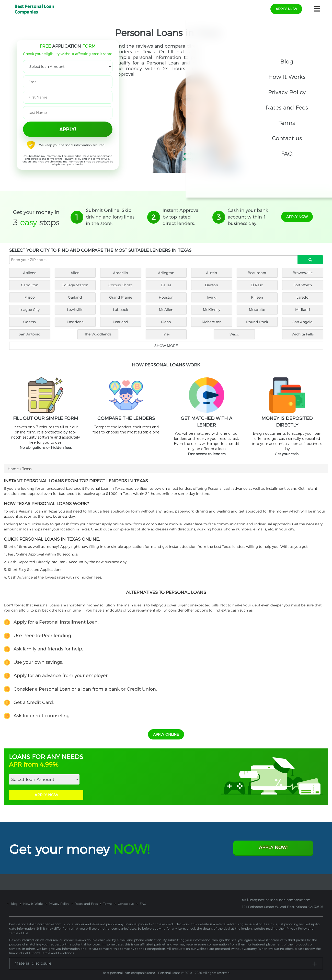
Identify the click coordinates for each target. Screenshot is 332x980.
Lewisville (75, 310)
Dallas (166, 285)
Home (13, 469)
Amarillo (121, 273)
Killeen (257, 297)
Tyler (166, 334)
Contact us (126, 899)
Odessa (30, 322)
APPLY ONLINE (166, 729)
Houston (166, 297)
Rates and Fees (86, 899)
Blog (14, 899)
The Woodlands (98, 334)
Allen (75, 273)
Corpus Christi (121, 285)
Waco (234, 334)
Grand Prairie (121, 297)
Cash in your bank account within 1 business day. (248, 217)
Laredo (302, 297)
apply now (286, 9)
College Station (75, 285)
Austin (211, 273)
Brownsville (303, 273)
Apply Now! (273, 842)
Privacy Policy (72, 159)
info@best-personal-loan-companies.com (280, 895)
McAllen (166, 310)
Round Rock (257, 322)
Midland (303, 310)
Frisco (30, 297)
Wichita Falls (303, 334)
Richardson (212, 322)
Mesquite (257, 310)
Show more (166, 346)
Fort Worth (303, 285)
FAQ (143, 899)
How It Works (33, 899)
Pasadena (75, 322)
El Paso (257, 285)
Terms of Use (101, 159)
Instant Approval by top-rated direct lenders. (181, 217)
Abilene (30, 273)
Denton (211, 285)
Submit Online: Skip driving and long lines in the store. (110, 217)
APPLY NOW (46, 790)
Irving (212, 297)
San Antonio (30, 334)
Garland (75, 297)
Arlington (166, 273)
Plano (166, 322)
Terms (108, 899)
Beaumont (257, 273)
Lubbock (121, 310)
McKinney (212, 310)
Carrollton (30, 285)
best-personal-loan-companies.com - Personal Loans (141, 968)
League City (30, 310)
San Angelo (302, 322)
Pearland (121, 322)
